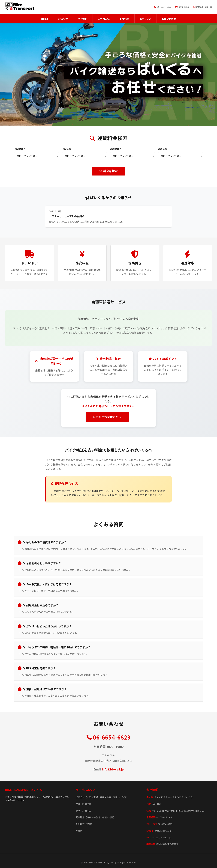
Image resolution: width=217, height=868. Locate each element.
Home (45, 19)
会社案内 (83, 19)
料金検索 (125, 19)
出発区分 (66, 149)
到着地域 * (115, 149)
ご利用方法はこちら (107, 417)
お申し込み (146, 19)
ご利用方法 (104, 19)
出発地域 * (19, 149)
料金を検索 (108, 171)
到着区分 (163, 149)
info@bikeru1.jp (113, 769)
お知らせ (63, 19)
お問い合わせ (169, 19)
